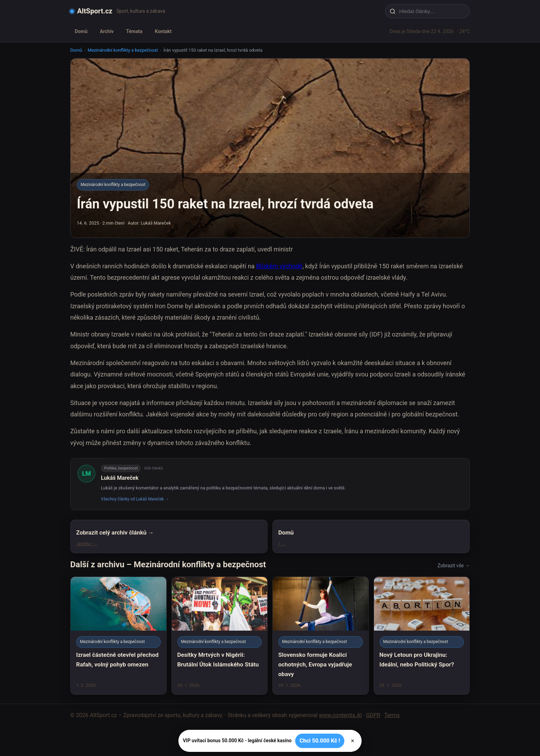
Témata (134, 31)
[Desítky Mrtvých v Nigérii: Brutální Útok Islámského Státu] (220, 636)
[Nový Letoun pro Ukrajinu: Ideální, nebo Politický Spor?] (422, 636)
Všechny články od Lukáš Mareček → (135, 499)
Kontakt (163, 31)
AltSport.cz (95, 11)
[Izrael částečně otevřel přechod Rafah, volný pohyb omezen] (118, 636)
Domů (81, 31)
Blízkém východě (279, 266)
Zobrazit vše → (454, 566)
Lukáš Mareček (120, 478)
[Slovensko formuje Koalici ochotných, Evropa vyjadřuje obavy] (321, 636)
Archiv (107, 31)
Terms (392, 715)
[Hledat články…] (432, 11)
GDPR (373, 715)
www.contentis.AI (340, 715)
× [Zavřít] (352, 741)
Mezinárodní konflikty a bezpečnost (123, 50)
